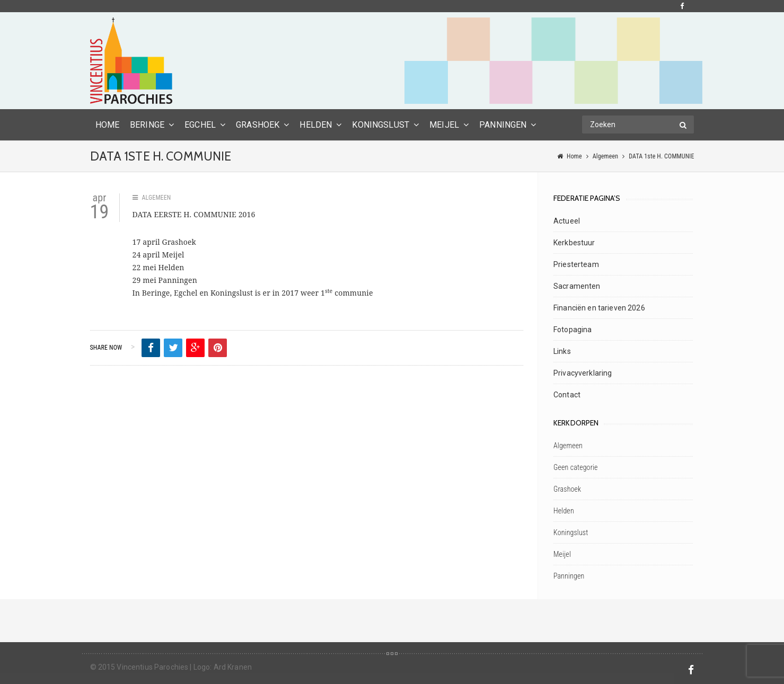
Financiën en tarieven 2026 (599, 308)
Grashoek (258, 125)
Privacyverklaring (583, 373)
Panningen (503, 125)
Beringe (147, 125)
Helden (316, 125)
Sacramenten (577, 286)
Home (574, 156)
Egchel (200, 125)
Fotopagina (572, 330)
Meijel (444, 125)
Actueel (567, 221)
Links (562, 351)
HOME (108, 125)
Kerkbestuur (574, 243)
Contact (567, 395)
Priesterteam (576, 264)
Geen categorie (576, 467)
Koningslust (381, 125)
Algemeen (605, 156)
